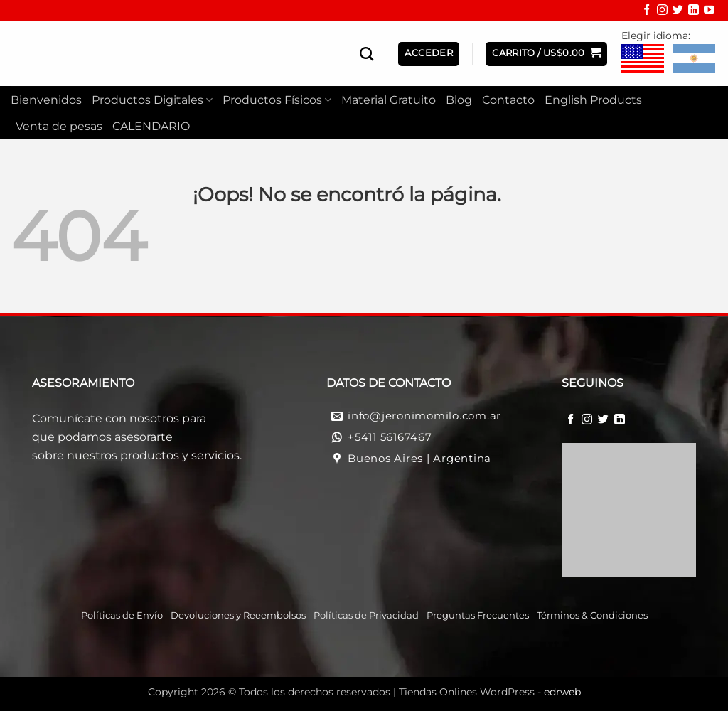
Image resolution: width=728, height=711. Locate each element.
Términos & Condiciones (592, 615)
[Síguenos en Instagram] (662, 11)
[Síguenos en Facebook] (647, 11)
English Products (593, 100)
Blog (459, 100)
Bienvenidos (46, 100)
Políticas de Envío (122, 615)
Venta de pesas (59, 126)
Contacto (508, 100)
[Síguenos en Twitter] (678, 11)
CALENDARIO (151, 126)
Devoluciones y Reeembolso (236, 615)
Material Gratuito (389, 100)
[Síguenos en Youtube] (709, 11)
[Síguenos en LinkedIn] (694, 11)
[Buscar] (366, 54)
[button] (546, 54)
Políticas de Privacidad (366, 615)
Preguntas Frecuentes (478, 615)
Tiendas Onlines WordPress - (490, 692)
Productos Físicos (277, 100)
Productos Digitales (152, 100)
